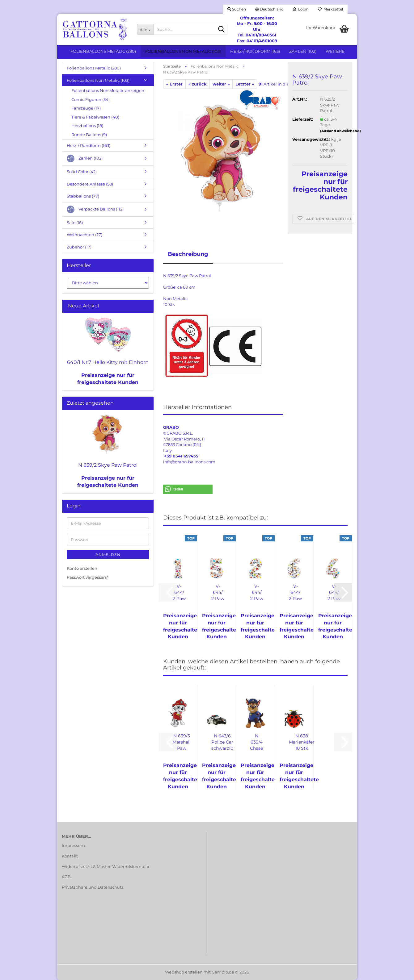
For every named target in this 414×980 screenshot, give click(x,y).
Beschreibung (188, 254)
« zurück (198, 84)
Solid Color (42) (82, 172)
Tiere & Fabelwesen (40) (95, 117)
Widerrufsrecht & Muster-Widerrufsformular (106, 866)
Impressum (73, 845)
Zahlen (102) (303, 51)
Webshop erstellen (184, 972)
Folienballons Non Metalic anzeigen (108, 90)
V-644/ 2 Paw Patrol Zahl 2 (257, 592)
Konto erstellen (82, 568)
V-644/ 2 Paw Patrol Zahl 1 (179, 592)
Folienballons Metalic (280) (103, 51)
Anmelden (108, 555)
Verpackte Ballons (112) (95, 209)
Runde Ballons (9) (89, 135)
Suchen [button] (237, 9)
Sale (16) (75, 223)
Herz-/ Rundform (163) (255, 51)
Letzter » (245, 84)
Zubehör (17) (79, 247)
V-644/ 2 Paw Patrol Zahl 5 (218, 592)
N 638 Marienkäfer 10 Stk (302, 742)
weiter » (221, 84)
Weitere (335, 51)
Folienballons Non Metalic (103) (183, 51)
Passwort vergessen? (87, 577)
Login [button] (301, 9)
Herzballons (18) (87, 126)
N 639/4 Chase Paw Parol (256, 742)
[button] (269, 9)
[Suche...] (145, 29)
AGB (66, 877)
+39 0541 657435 (181, 456)
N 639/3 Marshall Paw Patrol (182, 742)
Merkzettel (330, 9)
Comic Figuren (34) (91, 99)
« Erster (174, 84)
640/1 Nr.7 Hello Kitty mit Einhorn (108, 362)
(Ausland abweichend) (340, 131)
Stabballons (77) (83, 196)
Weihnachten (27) (84, 235)
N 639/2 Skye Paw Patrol (108, 465)
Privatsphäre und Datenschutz (93, 887)
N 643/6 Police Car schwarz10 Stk (222, 742)
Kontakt (70, 856)
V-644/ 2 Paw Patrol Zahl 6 (296, 592)
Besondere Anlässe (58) (90, 184)
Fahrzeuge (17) (86, 108)
